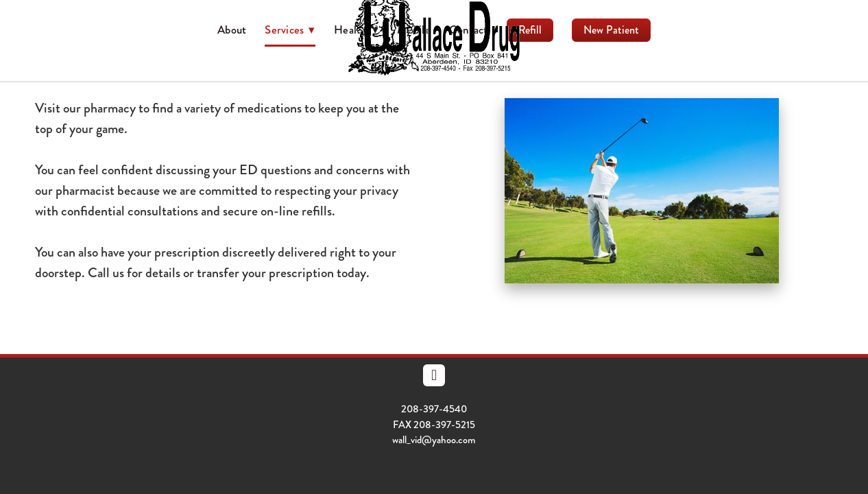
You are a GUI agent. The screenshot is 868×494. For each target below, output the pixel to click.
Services (290, 30)
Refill (530, 30)
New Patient (611, 30)
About (232, 30)
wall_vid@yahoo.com (434, 440)
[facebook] (434, 375)
